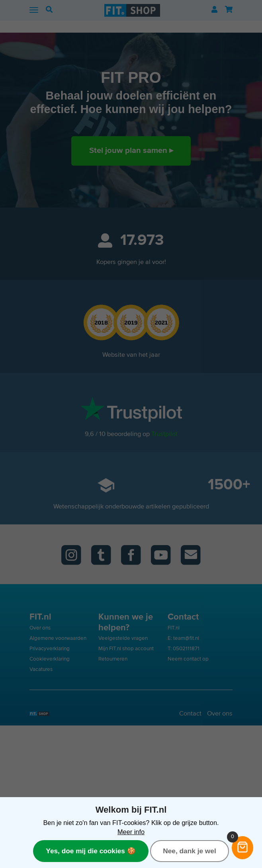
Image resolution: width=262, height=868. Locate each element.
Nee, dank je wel (189, 851)
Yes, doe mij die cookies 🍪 (91, 851)
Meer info (131, 832)
